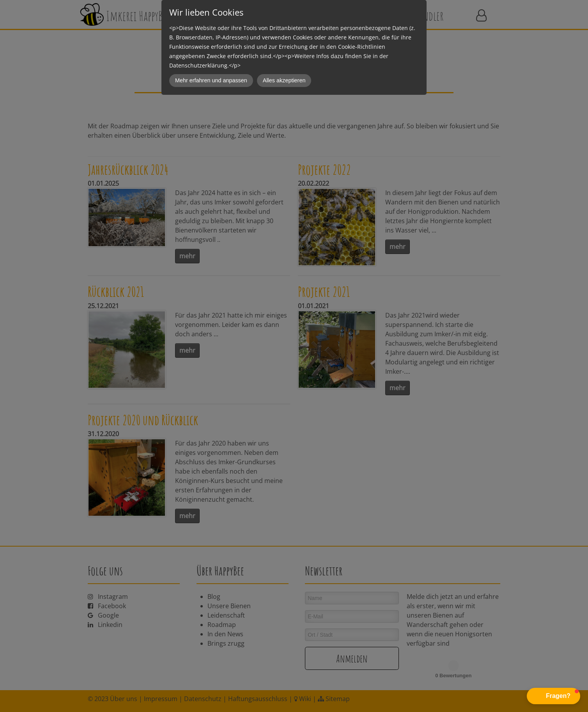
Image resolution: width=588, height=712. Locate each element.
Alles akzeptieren (284, 80)
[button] (553, 696)
